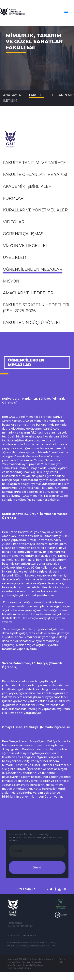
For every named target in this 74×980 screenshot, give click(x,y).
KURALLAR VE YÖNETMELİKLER (35, 210)
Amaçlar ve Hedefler (28, 293)
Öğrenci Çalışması (24, 234)
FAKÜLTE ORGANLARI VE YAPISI (35, 175)
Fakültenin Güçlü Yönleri (33, 323)
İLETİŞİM (10, 101)
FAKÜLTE (36, 95)
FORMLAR (13, 198)
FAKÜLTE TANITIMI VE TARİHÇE (34, 163)
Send (37, 867)
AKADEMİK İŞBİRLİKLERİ (28, 186)
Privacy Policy (62, 960)
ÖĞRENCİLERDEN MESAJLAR (33, 269)
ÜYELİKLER (14, 257)
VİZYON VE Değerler (26, 246)
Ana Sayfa (12, 95)
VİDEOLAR (14, 222)
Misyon (11, 281)
